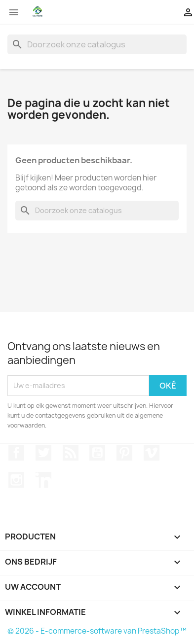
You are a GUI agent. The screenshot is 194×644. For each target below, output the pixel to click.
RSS (71, 453)
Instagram (16, 480)
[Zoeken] (97, 44)
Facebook (16, 453)
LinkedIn (43, 480)
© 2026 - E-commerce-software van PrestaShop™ (97, 631)
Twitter (43, 453)
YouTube (97, 453)
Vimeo (152, 453)
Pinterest (124, 453)
